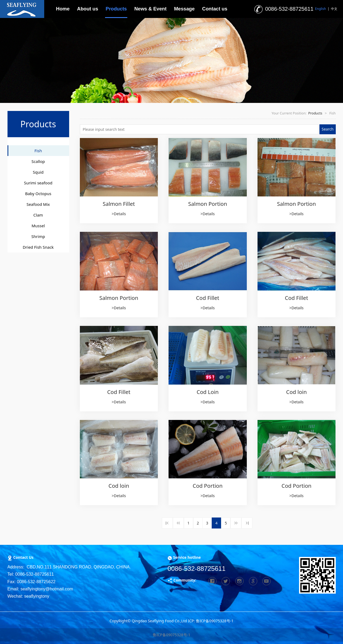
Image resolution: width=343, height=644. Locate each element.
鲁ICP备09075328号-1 (172, 635)
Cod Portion (208, 486)
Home (63, 9)
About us (88, 9)
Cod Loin (208, 392)
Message (184, 9)
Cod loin (297, 392)
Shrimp (38, 236)
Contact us (215, 9)
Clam (38, 215)
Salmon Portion (208, 204)
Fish (38, 151)
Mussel (38, 226)
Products (116, 9)
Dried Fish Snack (38, 247)
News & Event (150, 9)
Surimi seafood (38, 183)
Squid (38, 172)
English (321, 9)
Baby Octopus (38, 193)
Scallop (38, 161)
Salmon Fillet (119, 204)
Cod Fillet (208, 298)
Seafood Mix (38, 204)
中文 (334, 9)
